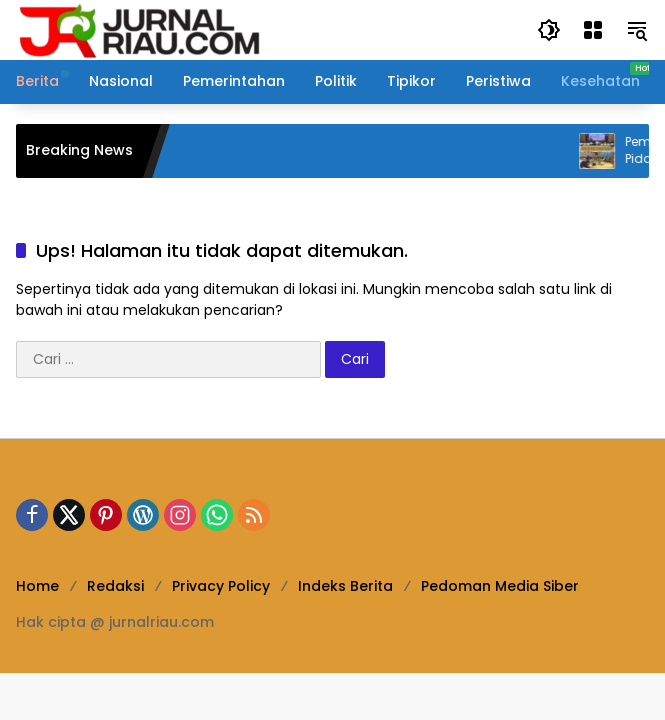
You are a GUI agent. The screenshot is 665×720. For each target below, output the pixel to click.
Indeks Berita (345, 586)
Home (37, 586)
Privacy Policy (221, 586)
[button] (549, 30)
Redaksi (115, 586)
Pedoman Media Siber (500, 586)
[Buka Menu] (593, 30)
